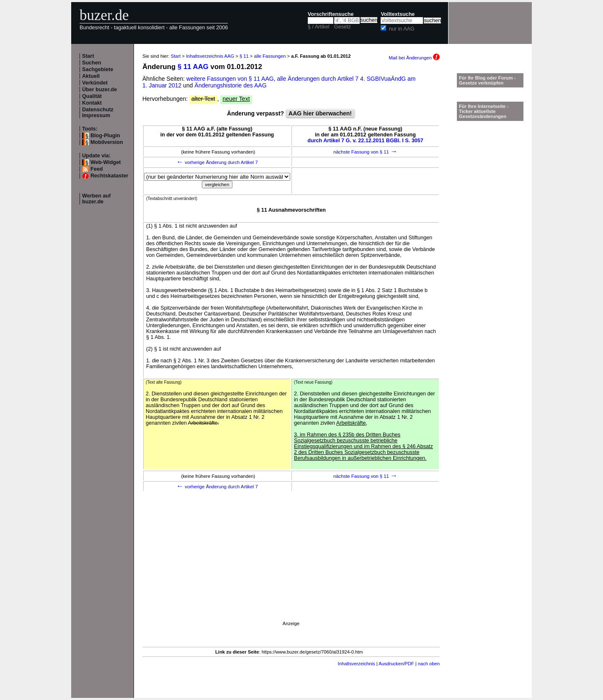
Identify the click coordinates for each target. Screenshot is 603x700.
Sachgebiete (98, 69)
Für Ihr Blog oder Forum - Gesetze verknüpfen (487, 80)
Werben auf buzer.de (96, 199)
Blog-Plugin (105, 136)
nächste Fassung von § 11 (365, 152)
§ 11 (244, 56)
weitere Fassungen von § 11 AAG (230, 79)
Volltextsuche (398, 14)
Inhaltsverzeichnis (357, 664)
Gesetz (343, 27)
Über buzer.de (99, 90)
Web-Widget (106, 162)
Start (88, 56)
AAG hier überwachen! (320, 113)
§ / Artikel (319, 27)
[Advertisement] (291, 567)
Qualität (92, 96)
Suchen (92, 63)
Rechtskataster (109, 176)
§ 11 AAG (193, 67)
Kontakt (92, 103)
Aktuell (91, 76)
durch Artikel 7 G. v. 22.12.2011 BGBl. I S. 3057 (365, 141)
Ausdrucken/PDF (396, 664)
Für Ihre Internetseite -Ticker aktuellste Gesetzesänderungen (484, 111)
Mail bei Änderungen (414, 58)
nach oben (429, 664)
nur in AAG (402, 29)
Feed (97, 169)
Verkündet (95, 83)
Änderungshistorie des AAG (231, 85)
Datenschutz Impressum (98, 113)
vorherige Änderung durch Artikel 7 (217, 162)
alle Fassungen (270, 56)
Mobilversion (107, 142)
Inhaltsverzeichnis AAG (210, 56)
